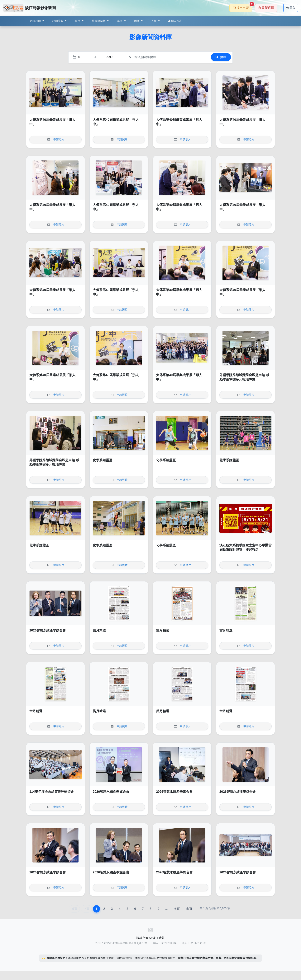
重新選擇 (266, 8)
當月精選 (99, 630)
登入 (291, 8)
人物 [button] (154, 21)
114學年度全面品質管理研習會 (52, 792)
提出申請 (242, 7)
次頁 (177, 909)
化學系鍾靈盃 (103, 460)
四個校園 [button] (36, 21)
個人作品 (175, 21)
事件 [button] (78, 21)
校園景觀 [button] (58, 21)
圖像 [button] (137, 21)
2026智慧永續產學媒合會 (48, 630)
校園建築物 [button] (99, 21)
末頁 (189, 909)
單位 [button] (120, 21)
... (166, 909)
